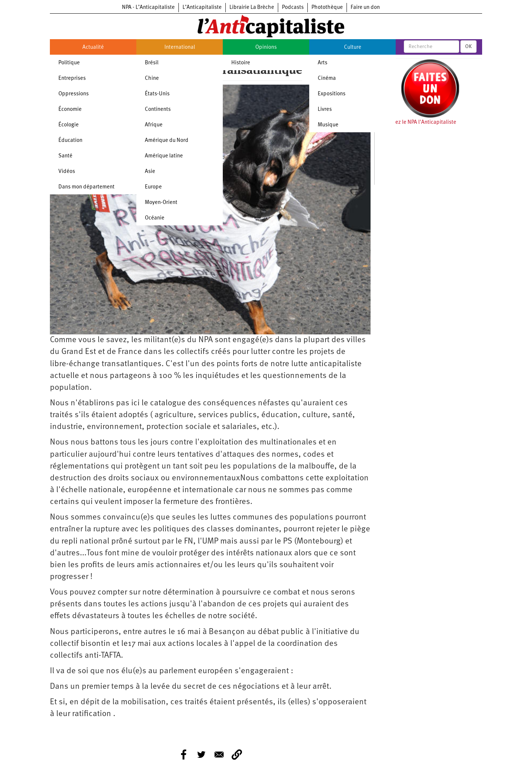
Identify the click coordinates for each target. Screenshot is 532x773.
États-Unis (157, 94)
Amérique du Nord (167, 141)
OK (468, 47)
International (180, 47)
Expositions (332, 94)
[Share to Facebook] (184, 755)
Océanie (155, 218)
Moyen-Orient (161, 203)
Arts (323, 63)
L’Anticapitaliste (202, 8)
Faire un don (365, 8)
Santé (65, 156)
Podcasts (293, 8)
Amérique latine (164, 156)
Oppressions (74, 94)
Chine (152, 79)
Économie (70, 110)
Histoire (241, 63)
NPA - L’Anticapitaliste (148, 8)
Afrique (154, 125)
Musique (328, 125)
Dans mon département (86, 187)
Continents (158, 110)
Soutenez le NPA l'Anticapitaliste (417, 122)
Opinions (266, 47)
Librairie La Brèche (252, 8)
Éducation (70, 141)
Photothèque (327, 8)
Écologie (69, 125)
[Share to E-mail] (219, 755)
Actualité (93, 47)
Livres (325, 110)
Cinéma (327, 79)
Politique (69, 63)
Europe (153, 187)
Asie (150, 172)
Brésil (152, 63)
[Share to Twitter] (201, 755)
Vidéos (67, 172)
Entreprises (72, 79)
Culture (353, 47)
